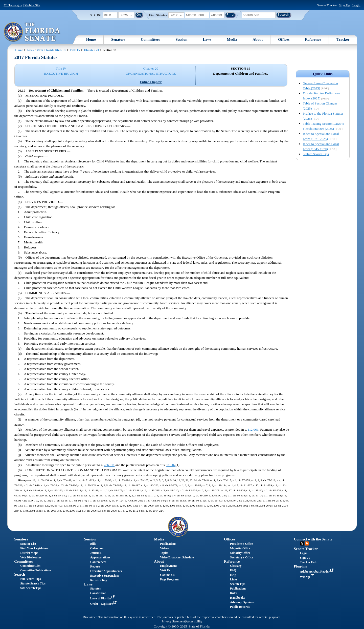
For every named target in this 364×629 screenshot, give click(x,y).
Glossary (236, 566)
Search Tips (238, 584)
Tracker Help (309, 562)
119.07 (171, 465)
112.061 (253, 429)
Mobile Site (32, 5)
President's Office (242, 544)
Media (232, 39)
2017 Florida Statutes (52, 50)
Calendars (97, 548)
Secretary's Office (242, 557)
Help (233, 575)
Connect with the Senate (313, 539)
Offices (284, 39)
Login (356, 5)
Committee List (30, 566)
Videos (164, 548)
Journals (96, 553)
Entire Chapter (151, 82)
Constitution (98, 593)
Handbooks (237, 598)
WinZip (308, 577)
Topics (164, 553)
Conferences (98, 562)
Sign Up (344, 5)
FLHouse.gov (13, 5)
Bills (93, 544)
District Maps (29, 553)
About (258, 39)
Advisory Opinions (242, 602)
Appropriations (100, 557)
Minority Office (240, 553)
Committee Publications (36, 570)
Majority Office (240, 548)
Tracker (343, 39)
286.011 (109, 465)
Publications (168, 544)
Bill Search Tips (30, 579)
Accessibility (194, 621)
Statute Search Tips (316, 154)
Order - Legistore (104, 604)
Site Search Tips (31, 588)
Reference (313, 39)
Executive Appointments (106, 571)
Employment (168, 566)
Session (182, 39)
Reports (95, 567)
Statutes (95, 589)
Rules (234, 593)
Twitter (302, 543)
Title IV (75, 50)
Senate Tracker (306, 549)
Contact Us (167, 575)
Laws (207, 39)
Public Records (240, 607)
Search (20, 574)
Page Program (169, 579)
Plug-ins (300, 566)
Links (234, 579)
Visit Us (165, 570)
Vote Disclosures (31, 557)
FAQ (233, 570)
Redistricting (99, 580)
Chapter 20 (92, 50)
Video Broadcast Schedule (177, 557)
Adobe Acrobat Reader (317, 572)
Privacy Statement (173, 621)
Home (91, 39)
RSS (307, 543)
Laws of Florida (103, 598)
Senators (118, 39)
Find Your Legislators (34, 548)
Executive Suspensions (105, 576)
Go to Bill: (96, 15)
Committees (151, 39)
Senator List (28, 544)
